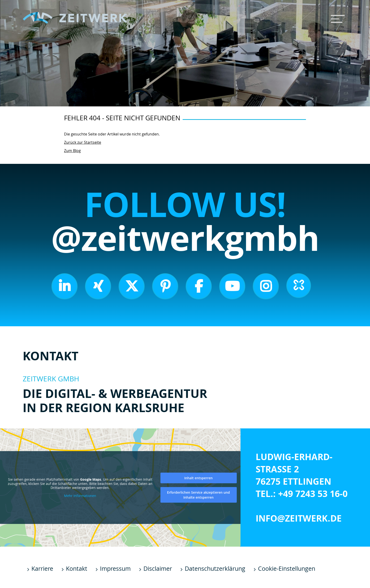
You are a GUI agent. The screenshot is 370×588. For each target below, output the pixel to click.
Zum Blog (72, 151)
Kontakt (77, 568)
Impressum (115, 568)
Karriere (42, 568)
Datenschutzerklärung (215, 568)
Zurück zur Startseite (83, 142)
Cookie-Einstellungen (287, 568)
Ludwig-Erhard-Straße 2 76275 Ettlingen (294, 469)
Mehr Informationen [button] (80, 496)
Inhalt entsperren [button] (198, 478)
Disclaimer (158, 568)
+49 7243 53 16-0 (313, 494)
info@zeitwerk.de (299, 518)
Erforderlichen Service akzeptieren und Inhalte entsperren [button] (198, 495)
